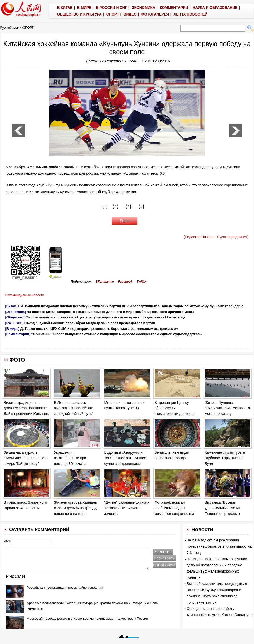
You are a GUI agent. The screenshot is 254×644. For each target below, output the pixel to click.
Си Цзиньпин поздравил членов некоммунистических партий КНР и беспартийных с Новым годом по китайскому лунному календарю (131, 306)
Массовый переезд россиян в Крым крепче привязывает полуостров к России (87, 619)
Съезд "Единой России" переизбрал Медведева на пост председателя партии (90, 323)
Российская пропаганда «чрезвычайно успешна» (65, 587)
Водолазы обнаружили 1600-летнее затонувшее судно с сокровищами (125, 458)
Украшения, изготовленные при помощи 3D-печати (70, 458)
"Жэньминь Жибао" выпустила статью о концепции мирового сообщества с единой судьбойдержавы (117, 334)
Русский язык (10, 28)
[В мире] (12, 329)
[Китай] (11, 306)
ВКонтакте (105, 282)
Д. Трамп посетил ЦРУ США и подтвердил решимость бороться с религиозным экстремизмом (99, 329)
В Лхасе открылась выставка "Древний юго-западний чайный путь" (74, 408)
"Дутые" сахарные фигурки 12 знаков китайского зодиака (127, 508)
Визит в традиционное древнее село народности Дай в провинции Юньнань (26, 408)
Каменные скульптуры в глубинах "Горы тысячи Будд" (225, 458)
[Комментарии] (18, 334)
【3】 (128, 207)
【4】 (141, 207)
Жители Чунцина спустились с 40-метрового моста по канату (227, 408)
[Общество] (15, 317)
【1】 (105, 207)
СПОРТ (28, 28)
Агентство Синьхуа (120, 61)
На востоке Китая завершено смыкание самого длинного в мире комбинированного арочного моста (110, 312)
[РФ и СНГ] (14, 323)
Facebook (125, 282)
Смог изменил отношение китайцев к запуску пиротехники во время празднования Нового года (105, 317)
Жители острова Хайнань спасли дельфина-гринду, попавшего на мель (76, 508)
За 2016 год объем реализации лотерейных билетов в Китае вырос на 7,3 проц (219, 546)
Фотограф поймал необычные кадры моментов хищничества (174, 508)
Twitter (142, 282)
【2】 (115, 207)
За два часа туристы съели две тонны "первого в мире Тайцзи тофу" (26, 458)
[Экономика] (16, 312)
